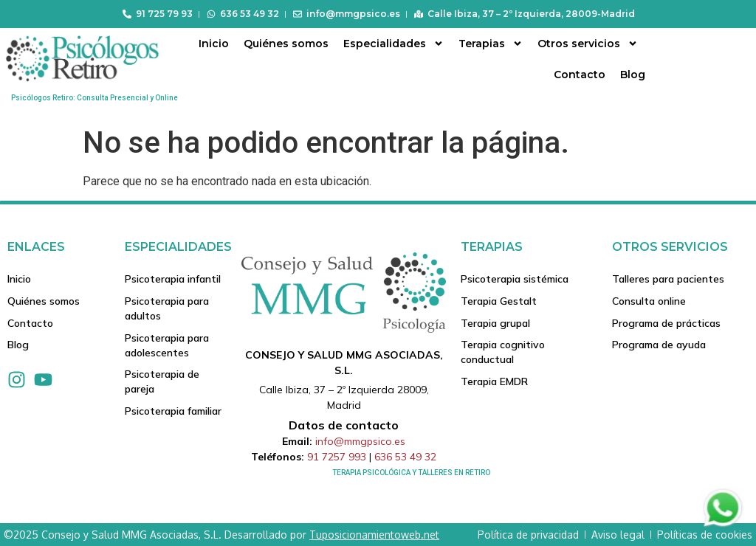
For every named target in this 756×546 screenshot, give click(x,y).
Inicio (214, 44)
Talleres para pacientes (668, 279)
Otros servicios (588, 44)
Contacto (580, 75)
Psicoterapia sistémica (515, 279)
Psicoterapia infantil (173, 279)
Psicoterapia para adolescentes (167, 345)
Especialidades (394, 44)
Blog (633, 75)
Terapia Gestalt (499, 301)
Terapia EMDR (494, 382)
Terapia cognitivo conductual (503, 353)
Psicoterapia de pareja (162, 382)
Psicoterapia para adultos (167, 308)
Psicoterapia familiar (173, 412)
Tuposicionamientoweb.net (374, 535)
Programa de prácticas (666, 323)
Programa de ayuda (659, 345)
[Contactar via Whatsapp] (723, 526)
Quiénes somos (286, 44)
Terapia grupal (495, 323)
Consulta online (649, 301)
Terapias (491, 44)
